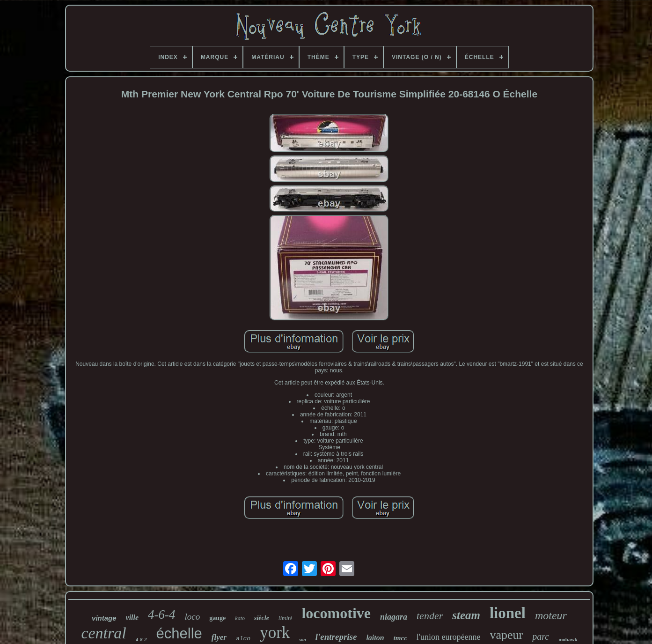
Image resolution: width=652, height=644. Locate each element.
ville (132, 618)
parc (541, 637)
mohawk (568, 639)
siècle (262, 618)
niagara (394, 617)
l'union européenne (449, 637)
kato (240, 618)
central (103, 633)
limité (286, 618)
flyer (219, 637)
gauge (217, 618)
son (302, 640)
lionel (508, 613)
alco (243, 639)
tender (430, 616)
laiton (375, 638)
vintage (104, 618)
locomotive (336, 613)
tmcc (400, 638)
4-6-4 (161, 614)
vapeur (507, 635)
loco (193, 617)
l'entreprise (336, 637)
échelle (179, 633)
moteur (551, 615)
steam (466, 615)
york (275, 633)
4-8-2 (141, 639)
